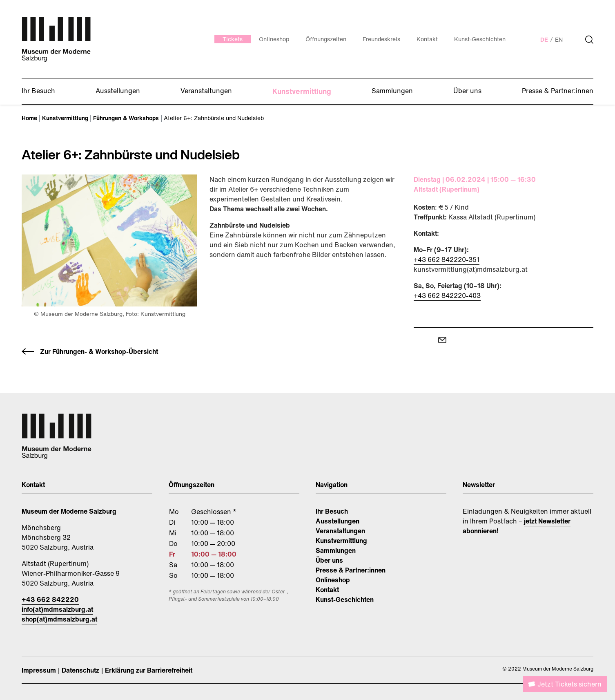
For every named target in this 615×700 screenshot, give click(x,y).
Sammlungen (336, 550)
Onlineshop (333, 580)
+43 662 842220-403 (447, 295)
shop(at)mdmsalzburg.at (59, 619)
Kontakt (327, 590)
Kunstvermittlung (341, 541)
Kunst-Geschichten (345, 599)
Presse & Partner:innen (351, 570)
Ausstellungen (338, 521)
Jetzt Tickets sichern (569, 684)
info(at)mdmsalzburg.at (57, 609)
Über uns (329, 560)
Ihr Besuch (332, 511)
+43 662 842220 (50, 599)
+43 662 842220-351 (447, 259)
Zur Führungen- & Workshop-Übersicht (99, 351)
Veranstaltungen (340, 531)
